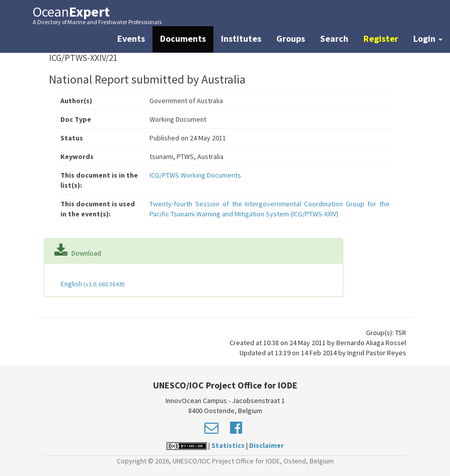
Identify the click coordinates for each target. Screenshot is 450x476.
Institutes (241, 38)
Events (131, 38)
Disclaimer (267, 445)
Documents (183, 38)
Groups (291, 38)
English (92, 284)
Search (334, 38)
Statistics (228, 445)
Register (381, 38)
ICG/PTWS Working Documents (195, 175)
